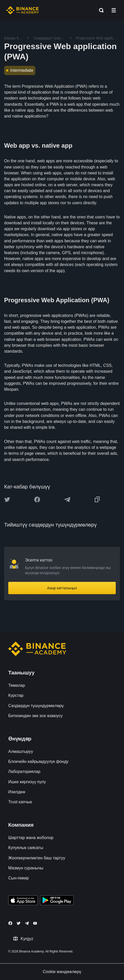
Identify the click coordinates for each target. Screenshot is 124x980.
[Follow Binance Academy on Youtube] (35, 923)
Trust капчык (20, 802)
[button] (114, 10)
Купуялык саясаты (26, 848)
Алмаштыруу (21, 751)
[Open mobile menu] (114, 10)
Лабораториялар (24, 772)
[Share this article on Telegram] (67, 500)
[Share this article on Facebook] (37, 500)
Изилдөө (17, 792)
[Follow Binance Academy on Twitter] (19, 923)
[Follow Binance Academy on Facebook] (10, 923)
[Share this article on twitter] (7, 500)
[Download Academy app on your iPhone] (23, 901)
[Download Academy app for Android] (57, 901)
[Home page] (23, 10)
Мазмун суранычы (26, 868)
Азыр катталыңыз (62, 588)
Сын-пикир (19, 878)
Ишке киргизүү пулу (27, 782)
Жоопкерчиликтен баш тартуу (37, 858)
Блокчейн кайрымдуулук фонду (38, 761)
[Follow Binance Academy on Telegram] (27, 923)
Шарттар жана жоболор (31, 838)
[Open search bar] (100, 10)
